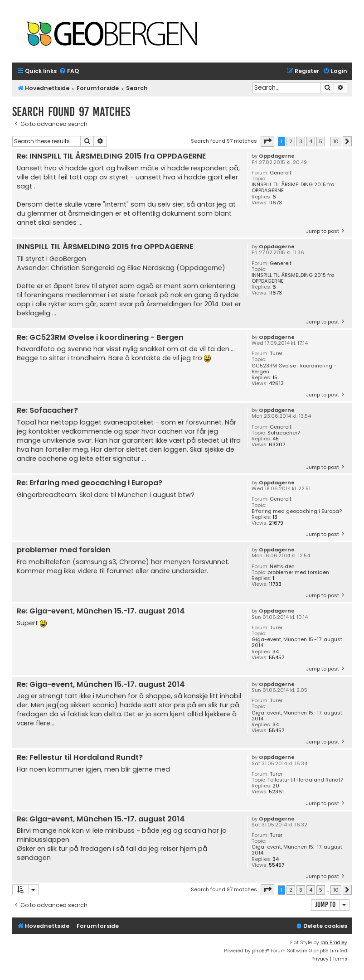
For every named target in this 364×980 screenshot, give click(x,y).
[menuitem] (69, 71)
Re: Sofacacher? (47, 411)
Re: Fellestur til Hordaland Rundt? (80, 758)
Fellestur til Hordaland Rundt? (305, 780)
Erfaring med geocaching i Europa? (297, 511)
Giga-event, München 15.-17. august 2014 (297, 642)
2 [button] (291, 141)
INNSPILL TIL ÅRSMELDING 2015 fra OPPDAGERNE (293, 188)
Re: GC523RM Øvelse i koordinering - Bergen (100, 338)
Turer (276, 354)
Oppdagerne (277, 156)
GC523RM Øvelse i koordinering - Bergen (294, 369)
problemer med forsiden (298, 572)
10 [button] (336, 141)
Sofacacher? (284, 433)
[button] (267, 141)
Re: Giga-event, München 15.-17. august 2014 (101, 611)
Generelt (281, 173)
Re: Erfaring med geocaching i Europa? (90, 483)
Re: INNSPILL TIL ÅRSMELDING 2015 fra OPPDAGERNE (111, 157)
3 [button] (301, 141)
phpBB (260, 951)
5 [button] (321, 141)
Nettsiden (282, 567)
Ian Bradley (334, 943)
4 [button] (311, 141)
